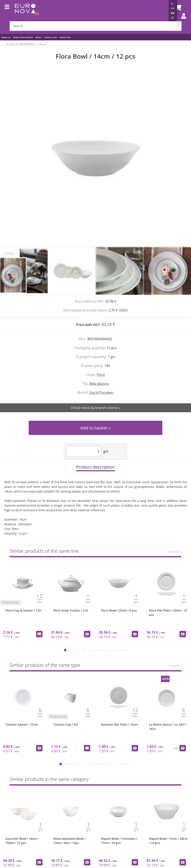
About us (6, 37)
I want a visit (50, 37)
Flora (101, 375)
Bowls (43, 44)
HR (173, 8)
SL (172, 4)
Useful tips (65, 37)
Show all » (175, 552)
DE (173, 18)
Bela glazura (99, 384)
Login (181, 20)
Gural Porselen (101, 392)
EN (173, 13)
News (38, 37)
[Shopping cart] (177, 7)
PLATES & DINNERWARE (20, 44)
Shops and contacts (23, 37)
